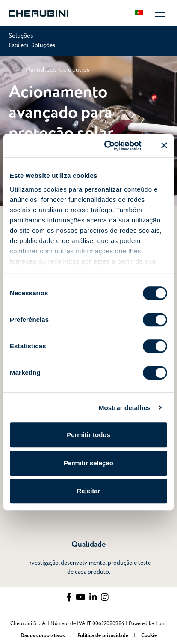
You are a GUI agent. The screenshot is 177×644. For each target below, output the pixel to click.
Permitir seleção (88, 463)
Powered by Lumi (148, 624)
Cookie (149, 636)
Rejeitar (88, 491)
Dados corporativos (43, 636)
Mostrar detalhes (125, 408)
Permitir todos (88, 435)
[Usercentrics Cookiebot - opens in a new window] (106, 146)
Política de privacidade (103, 636)
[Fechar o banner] (164, 146)
